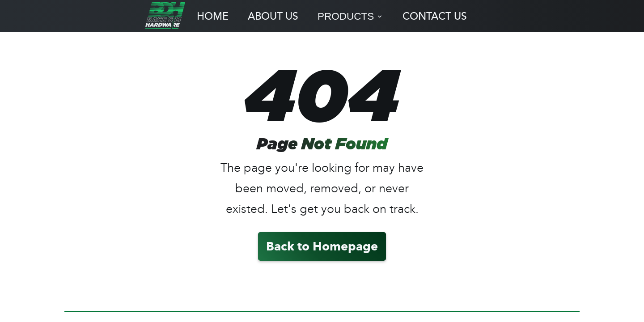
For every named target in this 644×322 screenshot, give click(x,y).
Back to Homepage (322, 246)
